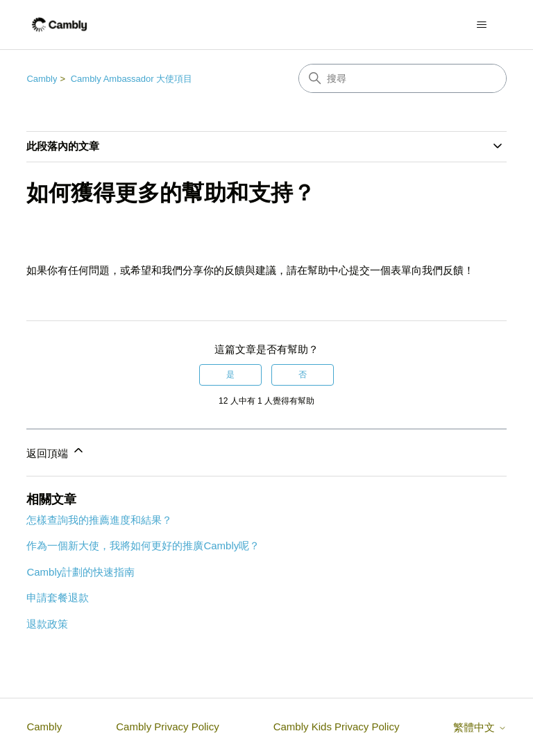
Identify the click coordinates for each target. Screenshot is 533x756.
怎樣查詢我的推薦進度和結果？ (99, 520)
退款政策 (47, 624)
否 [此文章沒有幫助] (303, 375)
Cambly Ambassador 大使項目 (132, 79)
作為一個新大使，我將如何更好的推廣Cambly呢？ (143, 545)
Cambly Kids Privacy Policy (337, 727)
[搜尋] (403, 78)
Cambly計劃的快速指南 (81, 572)
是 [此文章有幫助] (230, 375)
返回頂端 (56, 451)
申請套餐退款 (58, 598)
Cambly (42, 79)
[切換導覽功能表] (482, 25)
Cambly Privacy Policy (167, 727)
